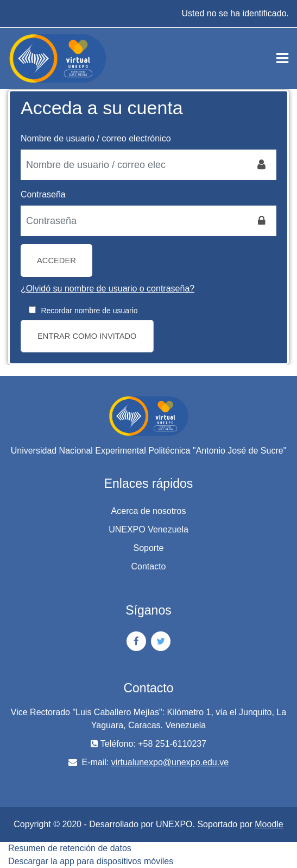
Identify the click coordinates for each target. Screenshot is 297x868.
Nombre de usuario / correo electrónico (96, 138)
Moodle (269, 824)
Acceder (56, 261)
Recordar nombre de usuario (89, 311)
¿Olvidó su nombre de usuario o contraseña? (108, 289)
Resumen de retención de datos (70, 848)
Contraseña (43, 194)
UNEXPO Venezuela (148, 529)
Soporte (148, 548)
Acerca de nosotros (149, 511)
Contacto (148, 566)
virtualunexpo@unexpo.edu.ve (170, 762)
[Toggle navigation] (282, 58)
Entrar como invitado (87, 336)
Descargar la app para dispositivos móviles (91, 861)
